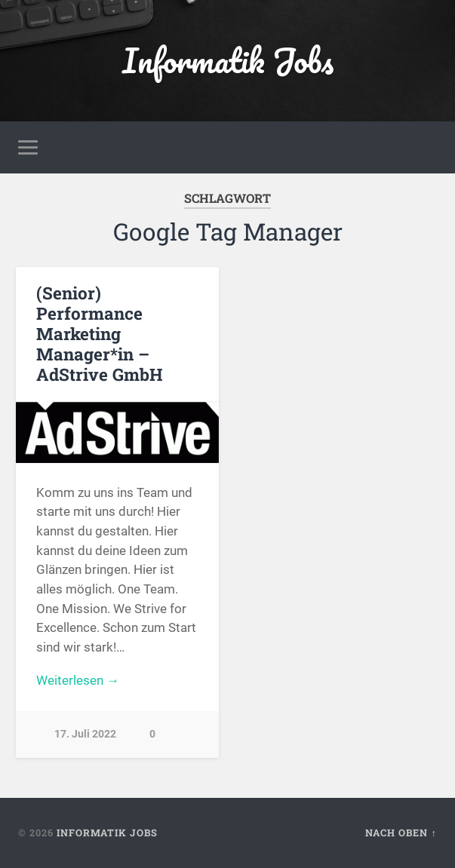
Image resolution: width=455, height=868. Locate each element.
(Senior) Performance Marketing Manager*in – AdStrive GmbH (100, 333)
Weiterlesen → (78, 680)
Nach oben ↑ (401, 833)
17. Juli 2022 (85, 734)
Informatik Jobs (228, 60)
